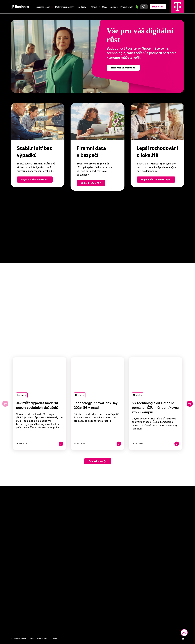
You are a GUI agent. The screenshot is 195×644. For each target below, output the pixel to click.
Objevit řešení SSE (91, 183)
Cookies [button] (55, 639)
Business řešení (43, 7)
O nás (105, 7)
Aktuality (95, 7)
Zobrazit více (96, 461)
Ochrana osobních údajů (39, 639)
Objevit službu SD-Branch (35, 180)
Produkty (82, 7)
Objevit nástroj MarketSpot (156, 180)
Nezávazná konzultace (123, 68)
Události (114, 7)
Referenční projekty (65, 7)
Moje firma (158, 7)
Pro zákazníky (127, 7)
